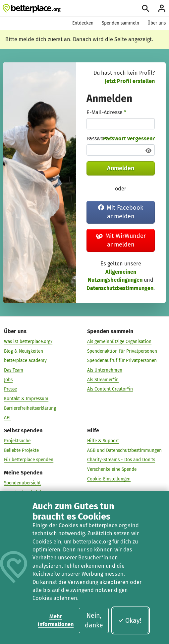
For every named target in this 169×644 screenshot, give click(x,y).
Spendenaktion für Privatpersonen (122, 351)
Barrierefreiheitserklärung (30, 408)
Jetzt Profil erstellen (130, 81)
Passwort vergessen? (129, 139)
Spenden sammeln (120, 23)
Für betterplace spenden (29, 460)
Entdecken (83, 23)
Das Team (14, 370)
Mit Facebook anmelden (121, 212)
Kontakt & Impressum (26, 399)
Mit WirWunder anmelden (121, 240)
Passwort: (99, 139)
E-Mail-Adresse (106, 112)
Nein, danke (94, 620)
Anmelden (121, 168)
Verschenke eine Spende (112, 469)
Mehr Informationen (56, 620)
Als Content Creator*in (110, 389)
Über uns (157, 23)
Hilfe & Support (103, 441)
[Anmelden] (162, 8)
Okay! (130, 621)
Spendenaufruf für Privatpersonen (122, 360)
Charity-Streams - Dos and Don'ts (121, 460)
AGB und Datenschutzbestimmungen (124, 450)
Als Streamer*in (103, 380)
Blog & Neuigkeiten (24, 351)
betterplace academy (25, 360)
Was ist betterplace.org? (28, 342)
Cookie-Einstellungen (109, 479)
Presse (10, 389)
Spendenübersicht (22, 483)
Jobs (8, 380)
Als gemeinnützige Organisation (119, 342)
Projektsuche (17, 441)
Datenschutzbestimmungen (120, 288)
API (7, 418)
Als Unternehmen (105, 370)
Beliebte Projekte (21, 450)
